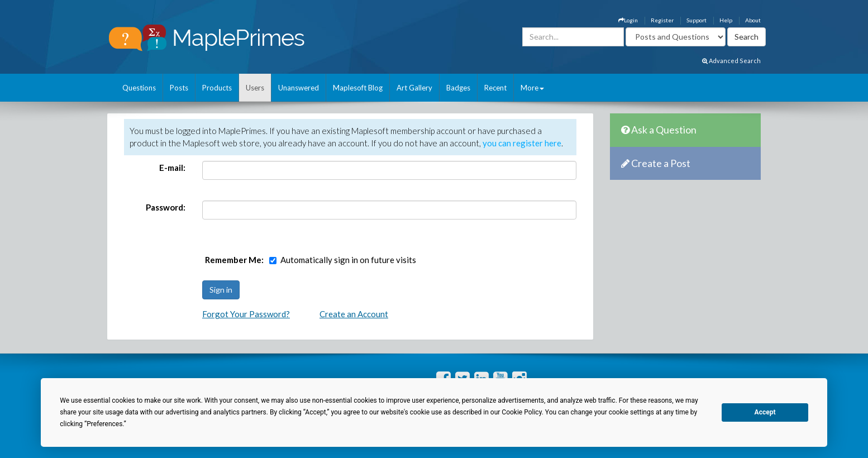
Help (726, 20)
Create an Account (354, 314)
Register (662, 20)
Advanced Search (731, 61)
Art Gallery (414, 88)
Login (628, 20)
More (532, 88)
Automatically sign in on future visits (348, 260)
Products (217, 88)
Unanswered (299, 88)
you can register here (522, 143)
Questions (139, 88)
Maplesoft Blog (358, 88)
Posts (179, 88)
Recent (495, 88)
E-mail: (172, 168)
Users (255, 88)
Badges (458, 88)
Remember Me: (234, 260)
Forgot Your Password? (246, 314)
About (753, 20)
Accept (765, 412)
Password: (166, 207)
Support (697, 20)
